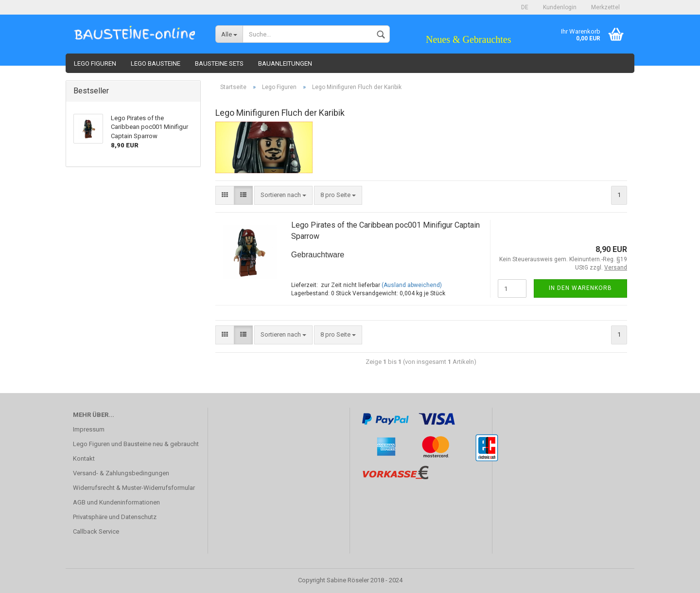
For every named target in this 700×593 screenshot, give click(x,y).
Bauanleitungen (285, 63)
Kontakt (84, 458)
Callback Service (96, 531)
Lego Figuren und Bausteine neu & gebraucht (136, 444)
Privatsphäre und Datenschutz (115, 517)
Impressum (89, 429)
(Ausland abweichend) (412, 285)
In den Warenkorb (580, 288)
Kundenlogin (560, 7)
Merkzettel (605, 7)
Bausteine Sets (219, 63)
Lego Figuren (95, 63)
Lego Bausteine (156, 63)
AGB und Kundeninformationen (116, 502)
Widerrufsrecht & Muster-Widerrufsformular (134, 488)
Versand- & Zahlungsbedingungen (121, 473)
